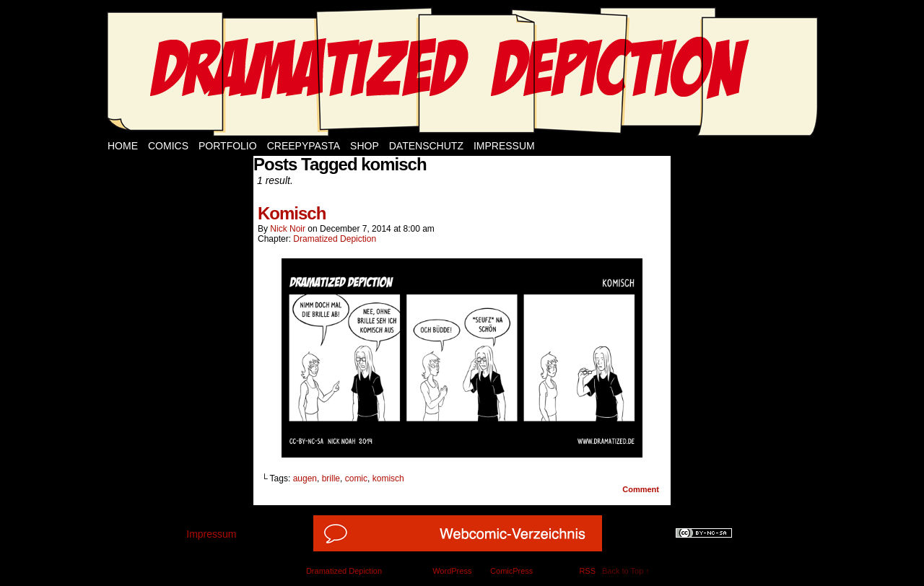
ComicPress (511, 571)
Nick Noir (288, 229)
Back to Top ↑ (626, 571)
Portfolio (228, 146)
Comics (168, 146)
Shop (365, 146)
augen (305, 478)
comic (356, 478)
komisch (388, 478)
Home (123, 146)
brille (331, 478)
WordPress (452, 571)
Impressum (504, 146)
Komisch (292, 213)
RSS (587, 571)
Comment (641, 489)
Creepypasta (304, 146)
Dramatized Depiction (335, 239)
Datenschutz (426, 146)
